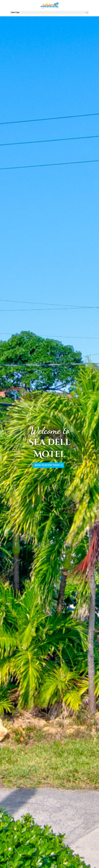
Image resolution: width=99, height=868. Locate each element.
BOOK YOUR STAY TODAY (47, 465)
